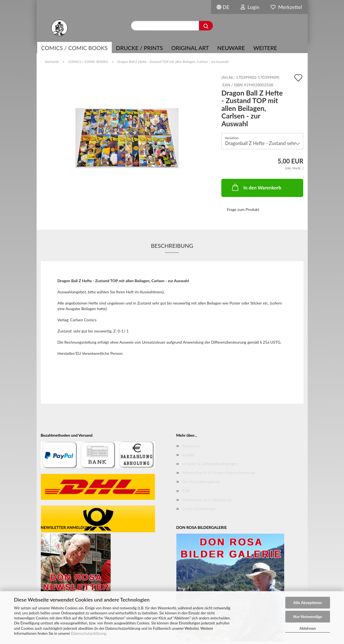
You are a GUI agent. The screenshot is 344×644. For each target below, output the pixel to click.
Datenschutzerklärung (88, 633)
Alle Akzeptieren (308, 603)
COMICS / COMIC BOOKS (75, 48)
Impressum (191, 446)
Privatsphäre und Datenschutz (207, 500)
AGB (186, 490)
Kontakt (188, 455)
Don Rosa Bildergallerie (201, 482)
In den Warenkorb (256, 187)
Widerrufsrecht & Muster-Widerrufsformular (219, 473)
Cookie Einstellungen (199, 509)
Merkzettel (286, 7)
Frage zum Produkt (243, 209)
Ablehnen (308, 628)
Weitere (265, 48)
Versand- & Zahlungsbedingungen (210, 464)
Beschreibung (172, 246)
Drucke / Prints (139, 48)
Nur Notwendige (308, 616)
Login (250, 7)
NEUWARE (231, 48)
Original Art (190, 48)
